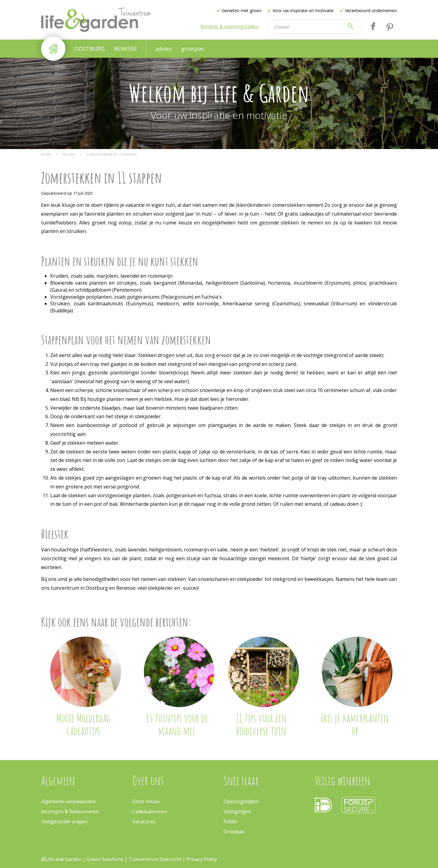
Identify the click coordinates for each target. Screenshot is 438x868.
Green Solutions (106, 859)
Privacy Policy (202, 859)
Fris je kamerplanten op (355, 724)
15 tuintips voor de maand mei (177, 724)
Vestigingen (237, 811)
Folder (231, 821)
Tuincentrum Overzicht (155, 859)
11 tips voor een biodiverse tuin (261, 724)
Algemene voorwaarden (68, 801)
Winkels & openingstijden (229, 26)
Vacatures (144, 821)
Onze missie (146, 801)
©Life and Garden (61, 859)
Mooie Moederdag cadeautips (83, 724)
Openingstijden (241, 801)
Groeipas (234, 832)
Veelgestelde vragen (64, 821)
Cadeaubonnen (150, 811)
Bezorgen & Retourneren (70, 811)
